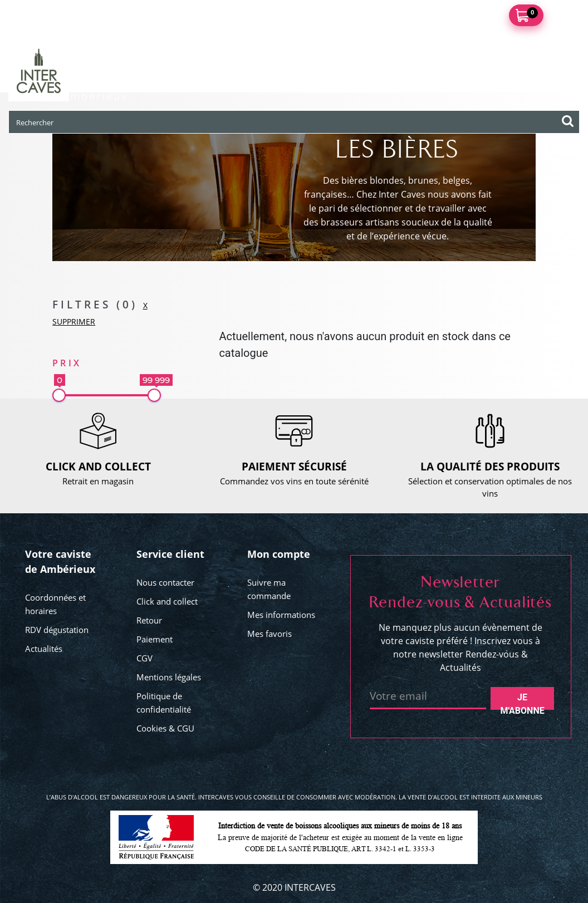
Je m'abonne (522, 701)
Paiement (155, 639)
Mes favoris (269, 634)
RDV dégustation (57, 630)
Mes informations (281, 615)
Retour (149, 620)
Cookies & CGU (165, 728)
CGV (144, 658)
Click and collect (167, 601)
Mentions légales (169, 677)
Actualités (44, 649)
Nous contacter (165, 582)
